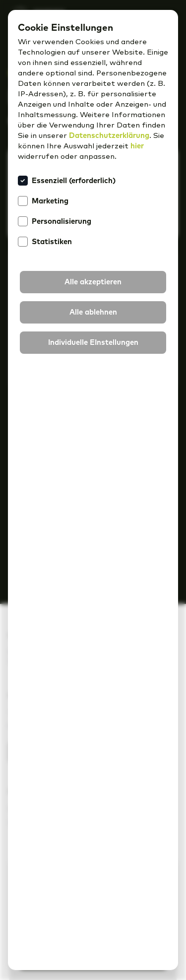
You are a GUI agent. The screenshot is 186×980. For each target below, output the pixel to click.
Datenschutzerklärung (109, 136)
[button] (93, 282)
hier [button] (137, 146)
